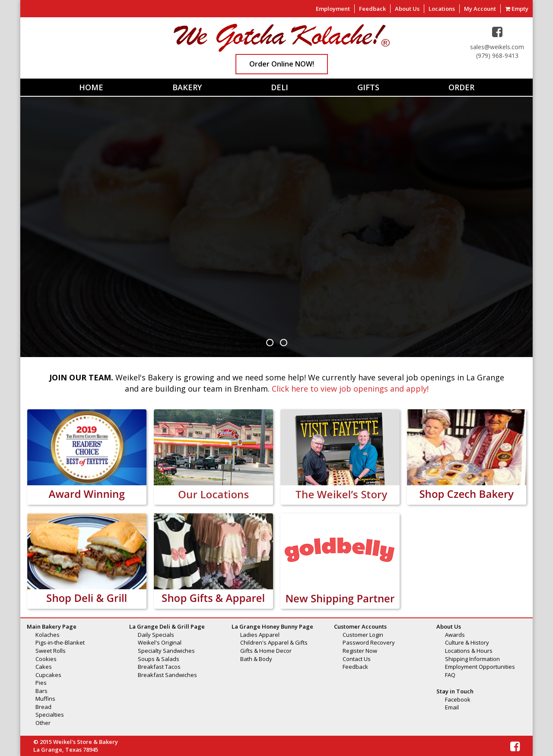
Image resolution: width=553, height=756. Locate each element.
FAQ (450, 675)
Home (91, 87)
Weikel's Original (160, 642)
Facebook (458, 699)
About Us (407, 9)
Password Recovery (369, 642)
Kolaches (48, 635)
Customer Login (363, 635)
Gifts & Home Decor (266, 651)
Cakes (44, 667)
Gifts (368, 87)
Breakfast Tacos (159, 667)
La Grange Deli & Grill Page (167, 626)
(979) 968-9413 (497, 55)
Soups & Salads (159, 659)
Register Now (360, 651)
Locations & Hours (469, 651)
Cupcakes (48, 675)
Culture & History (467, 642)
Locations (442, 9)
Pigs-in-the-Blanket (60, 642)
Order (461, 87)
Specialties (50, 715)
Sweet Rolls (51, 651)
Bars (41, 691)
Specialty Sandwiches (166, 651)
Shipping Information (472, 659)
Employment (333, 9)
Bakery (187, 87)
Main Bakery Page (52, 626)
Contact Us (357, 659)
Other (43, 723)
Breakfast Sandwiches (167, 675)
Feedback (372, 9)
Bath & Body (256, 659)
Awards (455, 635)
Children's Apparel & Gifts (274, 642)
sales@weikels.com (497, 47)
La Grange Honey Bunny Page (272, 626)
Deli (280, 87)
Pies (41, 683)
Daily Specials (156, 635)
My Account (480, 9)
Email (452, 707)
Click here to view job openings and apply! (350, 389)
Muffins (45, 699)
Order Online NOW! (282, 64)
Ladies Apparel (260, 635)
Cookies (46, 659)
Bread (43, 707)
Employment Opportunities (480, 667)
